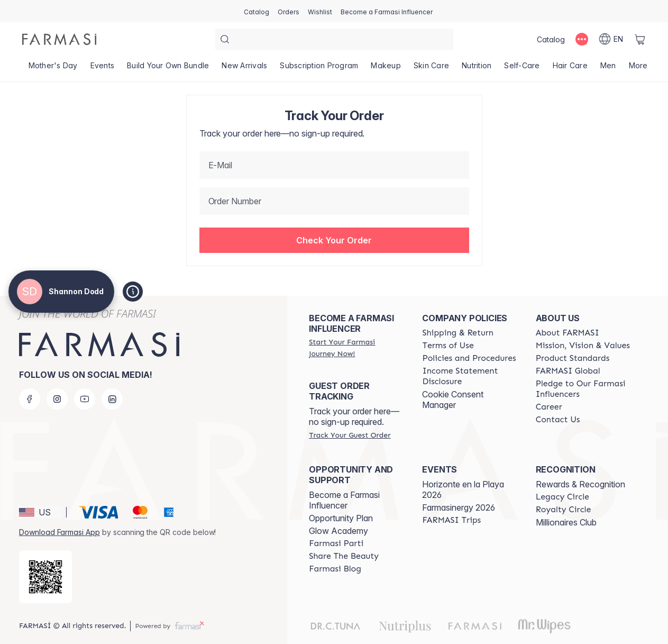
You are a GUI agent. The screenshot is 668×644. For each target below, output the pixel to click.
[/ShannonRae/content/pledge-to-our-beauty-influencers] (583, 389)
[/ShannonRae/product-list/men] (608, 69)
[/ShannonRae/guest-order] (350, 435)
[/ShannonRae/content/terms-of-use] (448, 346)
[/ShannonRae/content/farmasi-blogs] (335, 569)
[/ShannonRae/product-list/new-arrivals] (244, 69)
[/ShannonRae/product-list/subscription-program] (319, 69)
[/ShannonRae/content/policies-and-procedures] (469, 358)
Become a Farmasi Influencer (344, 500)
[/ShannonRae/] (59, 39)
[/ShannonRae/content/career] (549, 407)
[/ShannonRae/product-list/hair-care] (570, 69)
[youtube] (85, 399)
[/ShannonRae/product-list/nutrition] (477, 69)
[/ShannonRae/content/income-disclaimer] (469, 376)
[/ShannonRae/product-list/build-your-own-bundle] (168, 69)
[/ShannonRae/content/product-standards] (573, 358)
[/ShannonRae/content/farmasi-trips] (451, 520)
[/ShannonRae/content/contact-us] (558, 420)
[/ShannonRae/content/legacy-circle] (562, 497)
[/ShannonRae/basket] (640, 39)
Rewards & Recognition (580, 484)
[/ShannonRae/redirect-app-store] (45, 577)
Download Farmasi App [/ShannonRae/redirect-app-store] (60, 532)
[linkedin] (112, 399)
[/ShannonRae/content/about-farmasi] (568, 333)
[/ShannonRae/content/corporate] (568, 371)
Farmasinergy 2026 (459, 507)
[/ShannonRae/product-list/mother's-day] (53, 69)
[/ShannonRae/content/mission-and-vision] (583, 346)
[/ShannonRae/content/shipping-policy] (458, 333)
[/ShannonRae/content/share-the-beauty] (344, 556)
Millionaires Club (566, 522)
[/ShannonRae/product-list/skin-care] (431, 69)
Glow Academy (338, 531)
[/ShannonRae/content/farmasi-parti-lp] (336, 543)
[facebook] (30, 399)
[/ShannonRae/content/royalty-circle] (564, 510)
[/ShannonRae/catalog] (257, 11)
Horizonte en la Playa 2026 (463, 489)
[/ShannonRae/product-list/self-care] (522, 69)
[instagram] (57, 399)
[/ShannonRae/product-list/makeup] (386, 69)
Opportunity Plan (341, 518)
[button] (334, 240)
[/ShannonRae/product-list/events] (103, 69)
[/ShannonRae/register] (289, 11)
